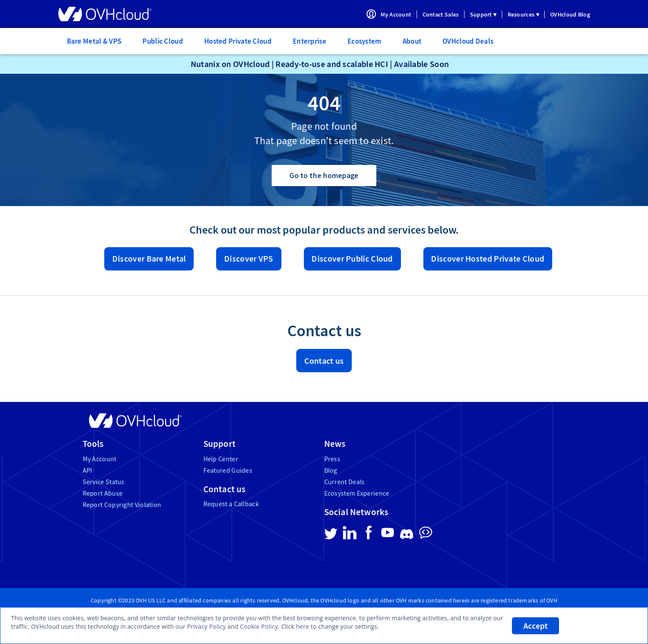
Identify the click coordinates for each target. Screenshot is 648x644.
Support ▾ (483, 14)
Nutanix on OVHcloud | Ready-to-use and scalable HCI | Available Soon (320, 64)
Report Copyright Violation (122, 505)
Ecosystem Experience (357, 493)
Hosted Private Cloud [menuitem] (238, 41)
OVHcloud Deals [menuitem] (468, 41)
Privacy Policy (206, 626)
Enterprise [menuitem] (310, 41)
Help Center (221, 459)
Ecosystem (364, 41)
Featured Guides (228, 470)
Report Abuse (103, 493)
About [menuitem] (412, 41)
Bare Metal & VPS (94, 41)
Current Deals (345, 482)
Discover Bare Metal (149, 259)
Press (332, 459)
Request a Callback (231, 504)
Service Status (104, 482)
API (88, 470)
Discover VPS (249, 259)
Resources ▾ (523, 14)
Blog (331, 470)
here (302, 626)
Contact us (324, 361)
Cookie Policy (259, 626)
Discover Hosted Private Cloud (488, 259)
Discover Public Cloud (352, 259)
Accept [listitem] (535, 626)
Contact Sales (441, 14)
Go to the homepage (324, 175)
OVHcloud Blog (570, 14)
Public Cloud (163, 41)
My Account (396, 14)
